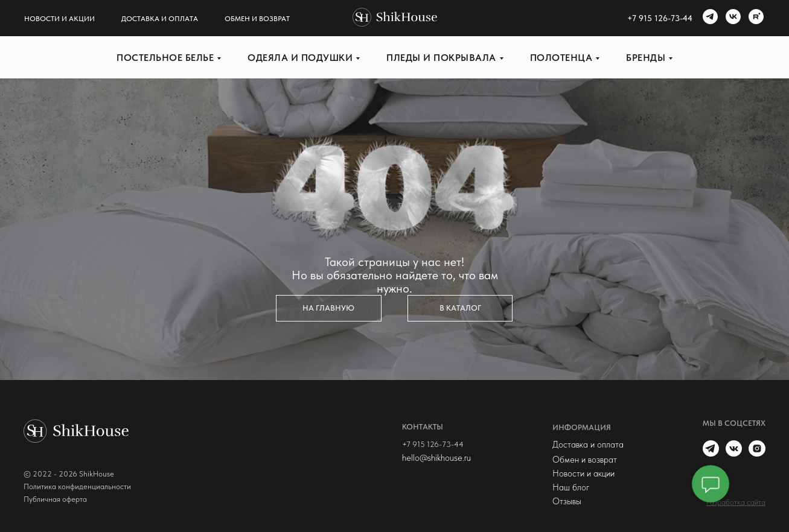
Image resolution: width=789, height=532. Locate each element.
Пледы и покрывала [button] (441, 58)
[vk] (732, 18)
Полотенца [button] (561, 58)
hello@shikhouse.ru (436, 458)
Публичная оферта (55, 499)
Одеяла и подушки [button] (300, 58)
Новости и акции (59, 19)
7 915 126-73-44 (662, 18)
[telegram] (709, 18)
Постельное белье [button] (165, 58)
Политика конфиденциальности (77, 486)
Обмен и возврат (257, 19)
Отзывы (567, 501)
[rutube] (755, 18)
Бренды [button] (646, 58)
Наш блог (571, 487)
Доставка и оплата (160, 19)
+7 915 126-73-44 (433, 444)
